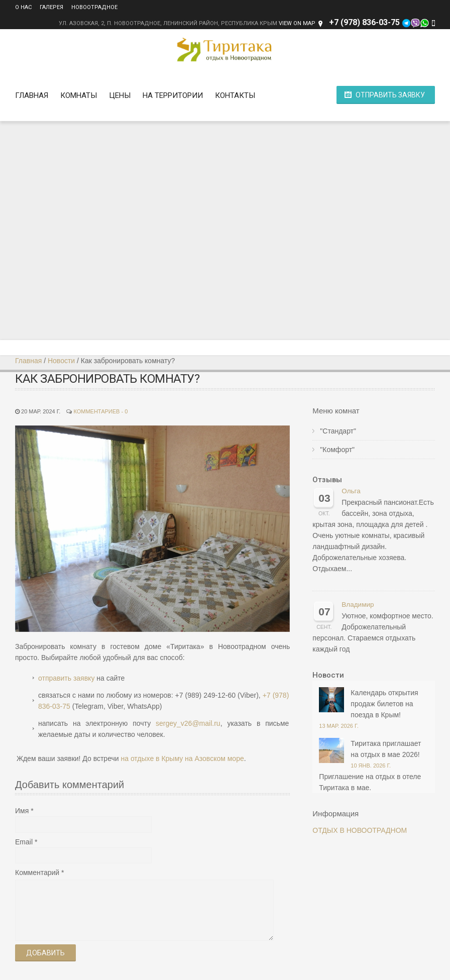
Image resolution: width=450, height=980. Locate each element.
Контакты (235, 95)
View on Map (297, 23)
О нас (23, 7)
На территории (173, 95)
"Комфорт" (337, 450)
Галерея (51, 7)
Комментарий (37, 873)
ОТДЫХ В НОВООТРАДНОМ (360, 830)
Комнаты (79, 95)
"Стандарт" (338, 431)
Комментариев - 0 (100, 411)
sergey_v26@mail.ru (188, 723)
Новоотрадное (94, 7)
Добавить (45, 953)
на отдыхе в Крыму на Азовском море (182, 758)
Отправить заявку (390, 95)
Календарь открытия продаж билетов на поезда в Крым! (384, 704)
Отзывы (327, 480)
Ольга (351, 491)
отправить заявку (66, 678)
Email (24, 842)
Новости (61, 361)
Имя (22, 811)
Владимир (358, 605)
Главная (32, 95)
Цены (120, 95)
